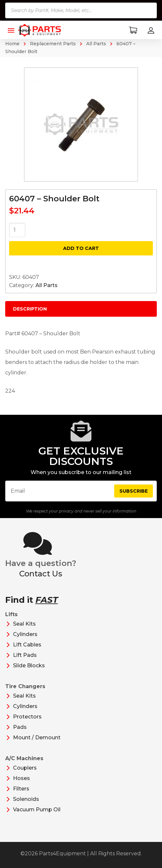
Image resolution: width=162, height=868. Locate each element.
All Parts (96, 44)
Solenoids (26, 799)
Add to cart (81, 248)
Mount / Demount (37, 738)
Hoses (21, 778)
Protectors (27, 717)
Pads (20, 727)
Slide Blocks (29, 665)
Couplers (25, 768)
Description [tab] (30, 309)
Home (12, 44)
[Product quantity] (17, 230)
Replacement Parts (53, 44)
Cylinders (25, 634)
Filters (21, 789)
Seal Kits (24, 624)
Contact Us (41, 574)
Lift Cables (27, 645)
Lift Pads (25, 655)
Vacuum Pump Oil (37, 810)
